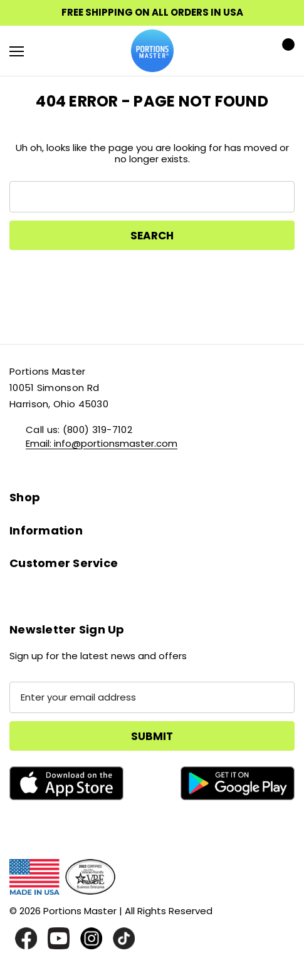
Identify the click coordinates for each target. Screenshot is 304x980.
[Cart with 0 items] (285, 51)
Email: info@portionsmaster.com (102, 443)
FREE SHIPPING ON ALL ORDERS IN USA (152, 13)
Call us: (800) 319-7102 (79, 430)
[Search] (50, 51)
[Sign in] (249, 51)
